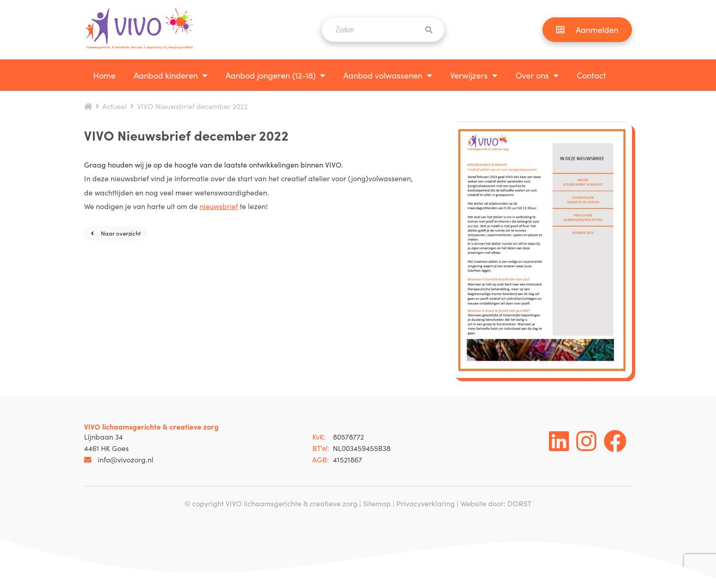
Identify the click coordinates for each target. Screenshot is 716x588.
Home (104, 75)
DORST (519, 503)
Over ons (532, 75)
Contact (591, 75)
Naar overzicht (116, 233)
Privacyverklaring (426, 503)
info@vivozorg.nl (119, 459)
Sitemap (377, 503)
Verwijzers (469, 75)
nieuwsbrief (219, 206)
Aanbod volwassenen (383, 75)
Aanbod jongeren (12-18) (271, 75)
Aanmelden (587, 29)
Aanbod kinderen (166, 75)
